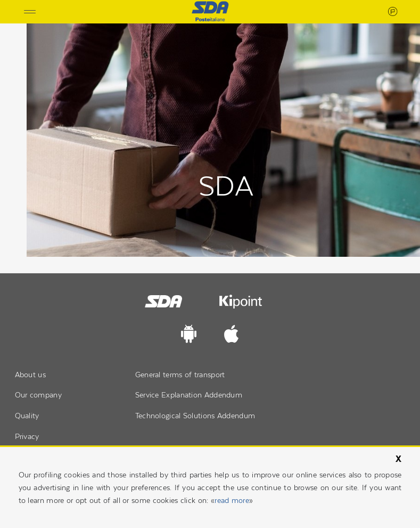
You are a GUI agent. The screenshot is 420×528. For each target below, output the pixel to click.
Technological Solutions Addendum (195, 416)
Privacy (27, 436)
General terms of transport (180, 375)
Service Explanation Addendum (189, 395)
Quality (27, 416)
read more (232, 500)
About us (30, 375)
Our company (38, 395)
